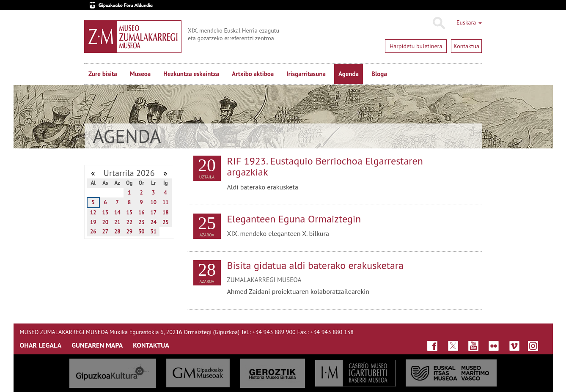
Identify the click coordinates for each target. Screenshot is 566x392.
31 (153, 232)
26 (93, 232)
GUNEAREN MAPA (97, 345)
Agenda (349, 74)
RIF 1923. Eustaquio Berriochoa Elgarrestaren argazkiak (325, 166)
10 (153, 202)
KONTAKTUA (151, 345)
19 (93, 222)
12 (93, 212)
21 (117, 222)
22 (129, 222)
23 (141, 222)
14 (117, 212)
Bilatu (438, 23)
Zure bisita (103, 74)
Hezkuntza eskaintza (191, 74)
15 (129, 212)
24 (153, 222)
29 (129, 232)
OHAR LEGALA (41, 345)
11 (166, 202)
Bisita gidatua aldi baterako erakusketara (315, 265)
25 (166, 222)
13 (105, 212)
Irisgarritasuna (306, 74)
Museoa (140, 74)
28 (117, 232)
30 (141, 232)
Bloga (379, 74)
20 (105, 222)
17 (153, 212)
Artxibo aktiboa (253, 74)
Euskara (469, 22)
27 (105, 232)
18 (166, 212)
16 (141, 212)
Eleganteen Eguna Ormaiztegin (294, 219)
